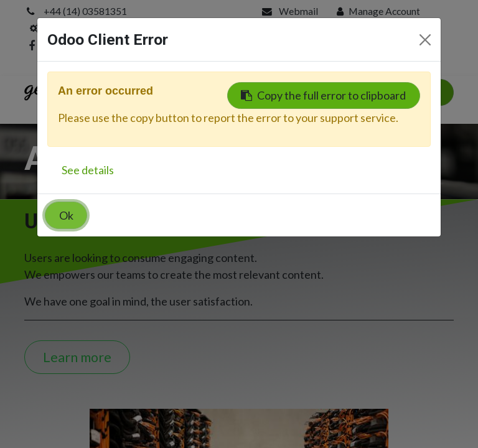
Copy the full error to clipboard (323, 95)
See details (88, 170)
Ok (66, 215)
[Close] (425, 40)
